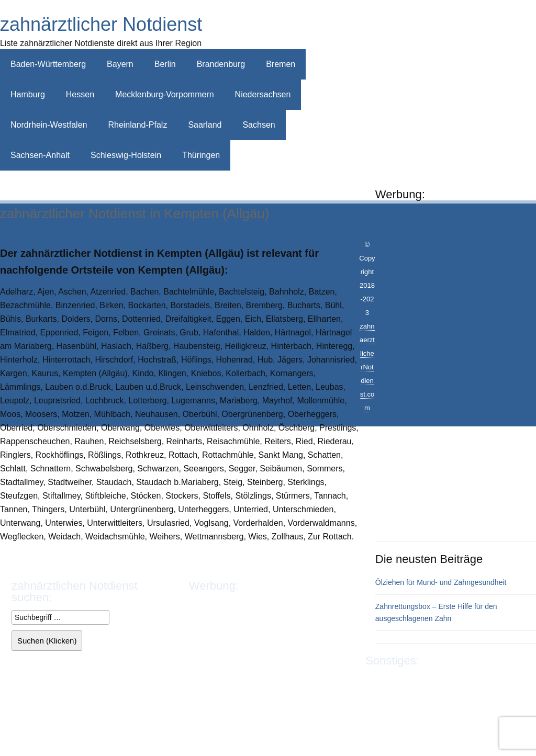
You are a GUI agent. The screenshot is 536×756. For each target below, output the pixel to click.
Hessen (80, 94)
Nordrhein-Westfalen (49, 125)
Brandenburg (221, 64)
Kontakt (481, 680)
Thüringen (201, 155)
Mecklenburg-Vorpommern (165, 94)
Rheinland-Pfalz (137, 125)
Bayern (120, 64)
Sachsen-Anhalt (40, 155)
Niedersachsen (263, 94)
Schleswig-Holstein (126, 155)
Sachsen (259, 125)
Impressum (386, 680)
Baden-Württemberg (48, 64)
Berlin (165, 64)
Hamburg (28, 94)
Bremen (281, 64)
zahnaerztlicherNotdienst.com (367, 367)
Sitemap (381, 693)
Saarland (205, 125)
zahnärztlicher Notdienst (101, 24)
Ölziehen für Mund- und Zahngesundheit (441, 582)
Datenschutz (437, 680)
